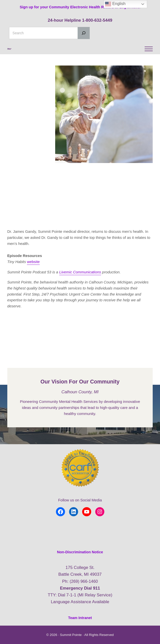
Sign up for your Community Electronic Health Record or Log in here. (80, 7)
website (33, 275)
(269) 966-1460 (84, 582)
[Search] (84, 33)
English (115, 4)
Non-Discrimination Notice (80, 552)
